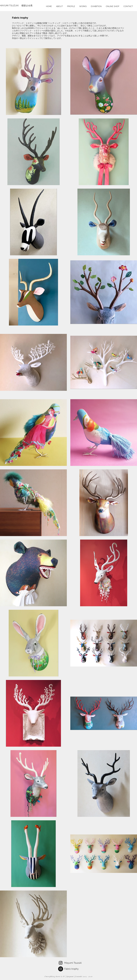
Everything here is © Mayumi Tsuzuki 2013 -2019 (68, 977)
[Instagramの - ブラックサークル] (61, 969)
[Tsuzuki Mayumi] (61, 963)
